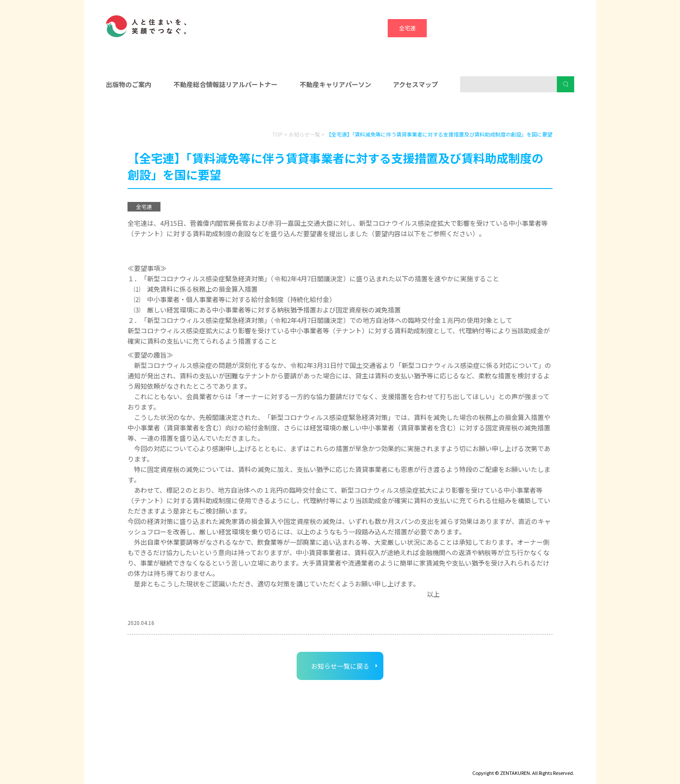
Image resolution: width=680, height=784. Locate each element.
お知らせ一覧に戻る (340, 666)
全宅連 (407, 28)
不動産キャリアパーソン (335, 84)
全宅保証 (446, 28)
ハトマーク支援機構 (525, 28)
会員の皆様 (181, 113)
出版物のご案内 (129, 84)
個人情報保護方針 (243, 761)
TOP (278, 134)
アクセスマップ (415, 84)
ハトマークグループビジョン (318, 761)
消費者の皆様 (500, 113)
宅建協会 (485, 28)
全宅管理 (563, 28)
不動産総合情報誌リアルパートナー (226, 84)
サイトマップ (188, 761)
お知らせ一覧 (304, 134)
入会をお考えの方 (340, 113)
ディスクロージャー (131, 761)
